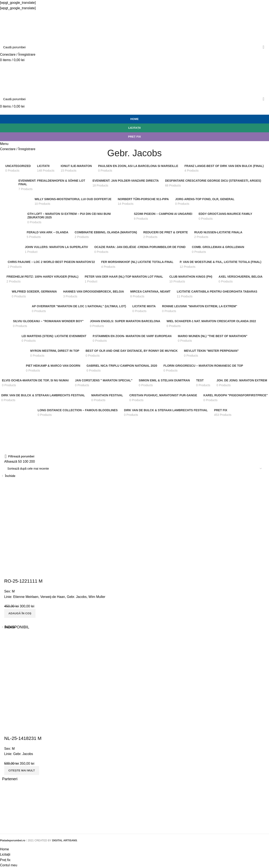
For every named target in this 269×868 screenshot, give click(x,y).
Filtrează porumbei (21, 456)
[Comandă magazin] (134, 469)
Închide (10, 476)
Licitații (135, 128)
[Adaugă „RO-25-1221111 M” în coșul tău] (20, 613)
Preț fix (135, 137)
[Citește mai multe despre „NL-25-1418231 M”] (22, 771)
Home (134, 119)
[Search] (134, 47)
